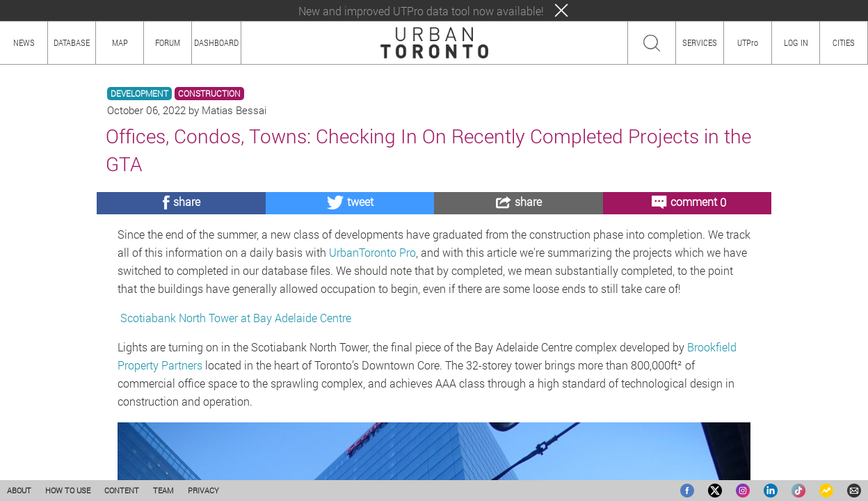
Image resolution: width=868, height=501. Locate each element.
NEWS (24, 42)
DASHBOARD (216, 42)
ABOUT (19, 490)
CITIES (844, 42)
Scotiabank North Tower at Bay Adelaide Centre (234, 318)
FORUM (168, 42)
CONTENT (122, 490)
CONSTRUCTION (209, 94)
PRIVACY (203, 490)
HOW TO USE (68, 490)
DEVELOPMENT (139, 94)
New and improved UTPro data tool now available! (421, 11)
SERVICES (700, 42)
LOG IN (796, 42)
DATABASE (72, 42)
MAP (120, 42)
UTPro (748, 42)
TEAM (163, 490)
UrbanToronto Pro (372, 252)
